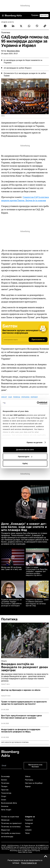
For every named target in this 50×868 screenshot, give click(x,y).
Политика (9, 619)
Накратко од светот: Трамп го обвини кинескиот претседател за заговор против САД (37, 603)
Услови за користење (10, 817)
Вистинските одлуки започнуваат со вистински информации (22, 332)
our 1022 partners (18, 415)
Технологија (6, 793)
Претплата (44, 16)
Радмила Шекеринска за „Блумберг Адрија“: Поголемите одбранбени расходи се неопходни (11, 603)
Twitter (28, 827)
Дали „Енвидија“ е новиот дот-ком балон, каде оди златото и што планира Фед (24, 527)
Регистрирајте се (29, 863)
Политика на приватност (12, 823)
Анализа (5, 806)
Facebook (29, 820)
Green (4, 800)
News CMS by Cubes (25, 852)
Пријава (35, 15)
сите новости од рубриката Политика (15, 742)
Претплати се (38, 340)
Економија (5, 777)
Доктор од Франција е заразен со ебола (21, 690)
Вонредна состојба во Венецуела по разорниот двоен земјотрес (25, 667)
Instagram (29, 823)
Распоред (29, 780)
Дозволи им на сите (25, 450)
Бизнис (4, 780)
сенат (4, 397)
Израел (34, 397)
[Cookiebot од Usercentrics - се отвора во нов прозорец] (37, 403)
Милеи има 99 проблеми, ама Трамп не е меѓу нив (12, 568)
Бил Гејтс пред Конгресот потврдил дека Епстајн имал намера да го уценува (21, 717)
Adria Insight (6, 810)
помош (17, 397)
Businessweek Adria (9, 803)
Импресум (5, 820)
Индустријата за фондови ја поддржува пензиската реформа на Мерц (21, 731)
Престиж (5, 790)
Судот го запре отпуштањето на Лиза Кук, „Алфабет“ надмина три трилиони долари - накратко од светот (37, 571)
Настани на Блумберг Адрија (34, 785)
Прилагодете (25, 457)
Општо (4, 661)
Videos (28, 777)
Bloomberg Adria (13, 51)
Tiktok (27, 833)
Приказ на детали (34, 442)
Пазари (4, 787)
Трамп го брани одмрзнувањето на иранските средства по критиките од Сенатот (24, 703)
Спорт (4, 797)
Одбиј (25, 463)
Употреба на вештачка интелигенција (11, 835)
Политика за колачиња (11, 827)
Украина (25, 397)
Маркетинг (6, 830)
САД (10, 397)
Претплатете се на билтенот (35, 766)
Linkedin (28, 830)
